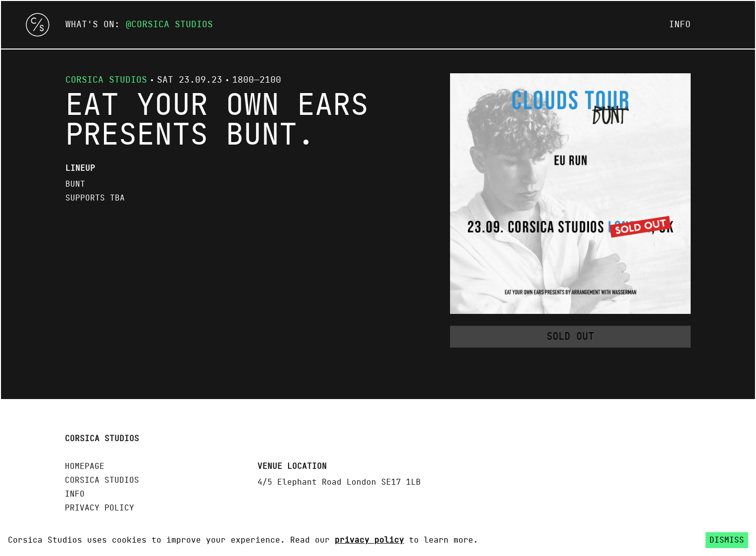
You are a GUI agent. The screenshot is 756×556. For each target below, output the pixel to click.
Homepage (85, 466)
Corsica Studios (172, 25)
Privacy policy (100, 508)
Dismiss (727, 540)
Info (680, 25)
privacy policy (369, 540)
